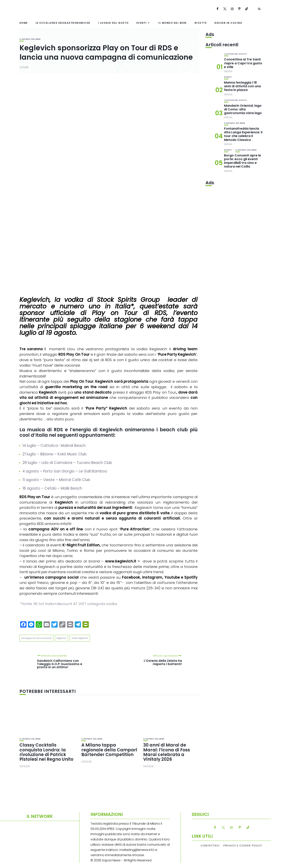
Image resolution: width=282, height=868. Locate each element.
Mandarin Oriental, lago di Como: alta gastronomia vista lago (243, 109)
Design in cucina (228, 23)
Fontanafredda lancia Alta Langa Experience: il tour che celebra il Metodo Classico (243, 134)
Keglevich (61, 638)
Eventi (142, 23)
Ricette (201, 23)
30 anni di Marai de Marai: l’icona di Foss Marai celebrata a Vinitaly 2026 (167, 752)
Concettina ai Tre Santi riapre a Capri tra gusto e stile (243, 63)
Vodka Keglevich (80, 638)
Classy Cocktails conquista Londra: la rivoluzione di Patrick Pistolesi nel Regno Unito (46, 752)
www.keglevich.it (121, 561)
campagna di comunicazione (36, 638)
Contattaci (210, 846)
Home (24, 23)
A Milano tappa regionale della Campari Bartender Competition (109, 750)
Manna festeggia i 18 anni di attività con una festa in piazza (242, 86)
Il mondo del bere (173, 23)
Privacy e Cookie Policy (243, 846)
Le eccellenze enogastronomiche (63, 23)
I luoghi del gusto (113, 23)
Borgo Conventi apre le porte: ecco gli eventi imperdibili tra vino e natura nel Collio (242, 161)
